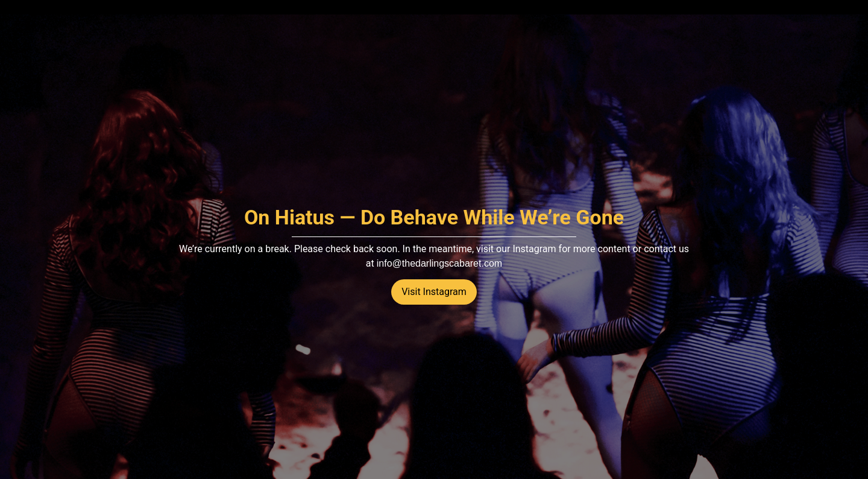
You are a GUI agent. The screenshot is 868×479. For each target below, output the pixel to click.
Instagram (534, 249)
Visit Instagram (434, 292)
